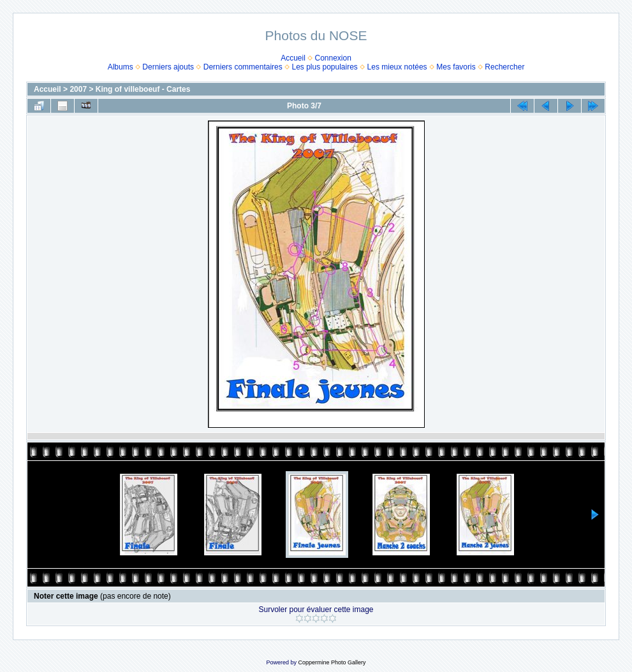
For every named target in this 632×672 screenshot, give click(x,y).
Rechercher (504, 67)
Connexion (333, 58)
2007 (78, 89)
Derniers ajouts (168, 67)
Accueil (293, 58)
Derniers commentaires (243, 67)
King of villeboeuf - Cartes (143, 89)
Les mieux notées (397, 67)
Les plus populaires (324, 67)
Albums (121, 67)
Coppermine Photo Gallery (332, 662)
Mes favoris (456, 67)
